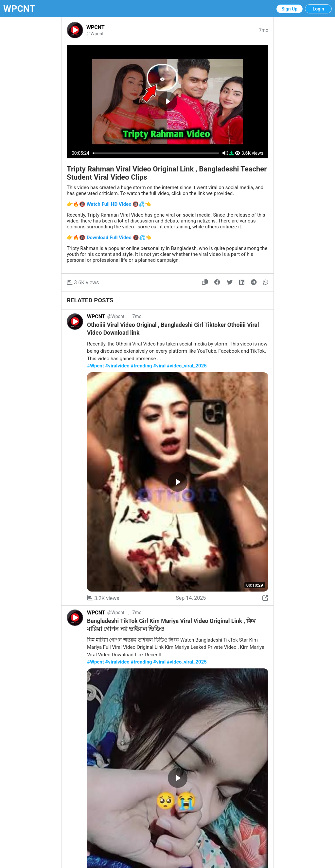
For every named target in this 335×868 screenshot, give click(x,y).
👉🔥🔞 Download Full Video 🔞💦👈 (109, 238)
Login (318, 9)
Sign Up (290, 9)
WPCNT (19, 9)
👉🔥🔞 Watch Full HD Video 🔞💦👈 (109, 204)
